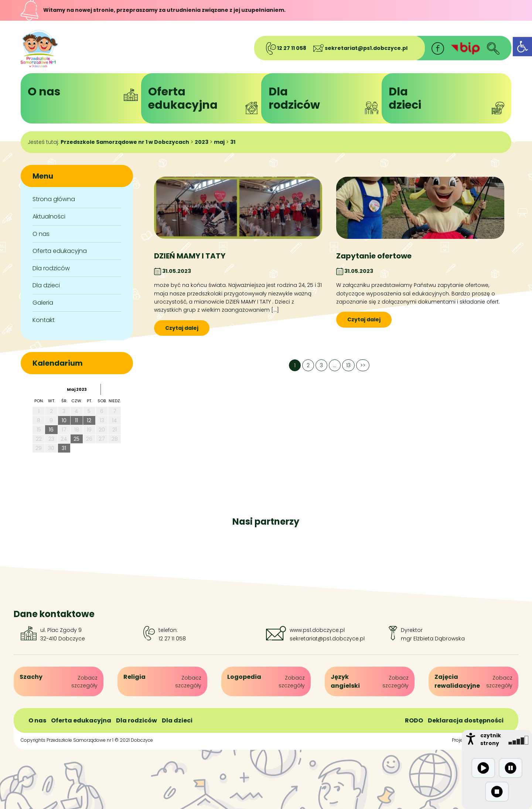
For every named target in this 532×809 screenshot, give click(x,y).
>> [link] (363, 365)
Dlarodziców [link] (326, 99)
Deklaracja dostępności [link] (466, 720)
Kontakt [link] (44, 320)
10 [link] (64, 420)
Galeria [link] (43, 303)
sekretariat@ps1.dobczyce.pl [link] (360, 48)
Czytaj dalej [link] (182, 328)
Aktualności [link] (49, 216)
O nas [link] (85, 92)
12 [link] (89, 420)
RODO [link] (414, 720)
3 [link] (321, 365)
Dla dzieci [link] (46, 285)
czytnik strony (491, 739)
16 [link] (51, 430)
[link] (522, 47)
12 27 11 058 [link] (286, 48)
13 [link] (348, 365)
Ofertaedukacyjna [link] (206, 99)
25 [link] (76, 439)
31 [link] (64, 448)
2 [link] (308, 365)
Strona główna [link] (54, 199)
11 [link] (76, 420)
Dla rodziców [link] (51, 268)
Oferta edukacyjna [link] (60, 251)
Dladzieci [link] (446, 99)
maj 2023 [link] (77, 389)
